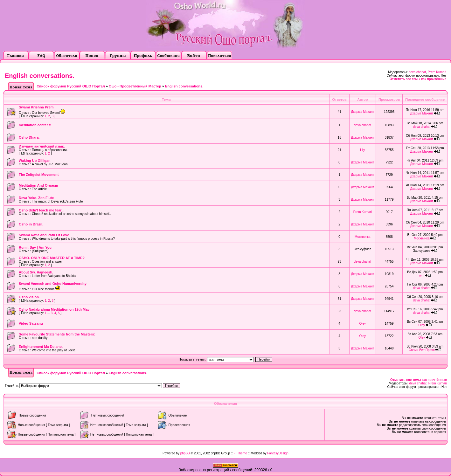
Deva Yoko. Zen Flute (36, 198)
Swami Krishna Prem (36, 107)
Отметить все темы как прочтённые (418, 79)
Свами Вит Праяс (422, 350)
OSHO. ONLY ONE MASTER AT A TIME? (52, 258)
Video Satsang (31, 323)
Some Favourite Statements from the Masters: (57, 334)
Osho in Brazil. (31, 224)
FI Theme (240, 453)
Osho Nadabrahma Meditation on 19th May (54, 309)
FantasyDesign (278, 453)
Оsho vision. (29, 297)
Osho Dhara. (29, 137)
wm (422, 276)
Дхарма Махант (363, 112)
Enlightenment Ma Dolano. (41, 347)
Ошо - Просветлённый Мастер (135, 86)
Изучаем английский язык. (42, 146)
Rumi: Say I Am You (35, 247)
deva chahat (417, 72)
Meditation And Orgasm (38, 185)
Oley (363, 324)
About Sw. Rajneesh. (36, 272)
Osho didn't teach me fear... (42, 210)
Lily (362, 150)
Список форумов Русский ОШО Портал (71, 86)
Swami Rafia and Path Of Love (44, 235)
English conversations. (40, 76)
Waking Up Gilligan (35, 161)
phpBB (185, 453)
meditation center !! (35, 125)
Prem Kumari (437, 72)
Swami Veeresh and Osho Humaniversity (53, 284)
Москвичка (363, 237)
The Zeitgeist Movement (39, 175)
